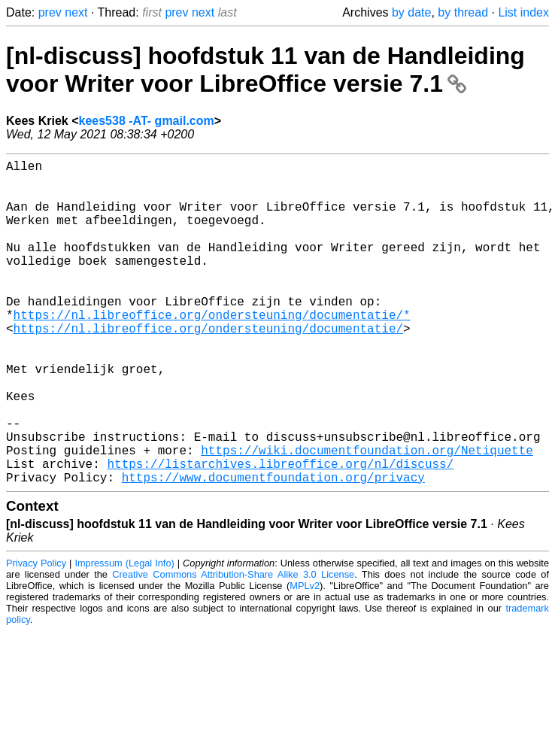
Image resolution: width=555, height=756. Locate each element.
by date (411, 12)
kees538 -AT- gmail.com (147, 121)
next (76, 12)
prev (50, 12)
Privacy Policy (36, 635)
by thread (463, 12)
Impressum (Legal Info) (124, 635)
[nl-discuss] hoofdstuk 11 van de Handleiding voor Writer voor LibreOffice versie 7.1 (265, 70)
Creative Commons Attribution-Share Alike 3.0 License (233, 647)
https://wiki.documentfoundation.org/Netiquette (367, 516)
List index (523, 12)
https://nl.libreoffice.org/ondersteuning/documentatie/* (212, 351)
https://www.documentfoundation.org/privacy (273, 549)
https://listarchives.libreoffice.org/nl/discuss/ (280, 533)
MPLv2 (305, 658)
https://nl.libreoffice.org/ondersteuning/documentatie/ (208, 367)
